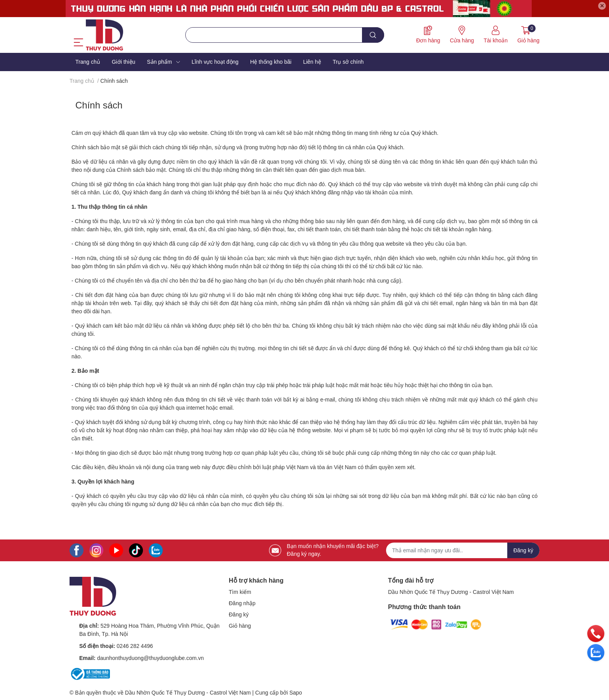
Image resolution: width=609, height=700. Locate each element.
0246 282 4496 (135, 646)
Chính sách (99, 105)
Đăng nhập (242, 603)
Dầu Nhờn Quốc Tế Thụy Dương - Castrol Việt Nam (451, 592)
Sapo (296, 693)
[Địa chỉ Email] (463, 550)
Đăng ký (239, 614)
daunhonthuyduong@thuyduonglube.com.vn (151, 658)
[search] (373, 35)
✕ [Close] (602, 6)
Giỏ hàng (240, 626)
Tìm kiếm (240, 592)
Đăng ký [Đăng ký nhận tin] (523, 550)
